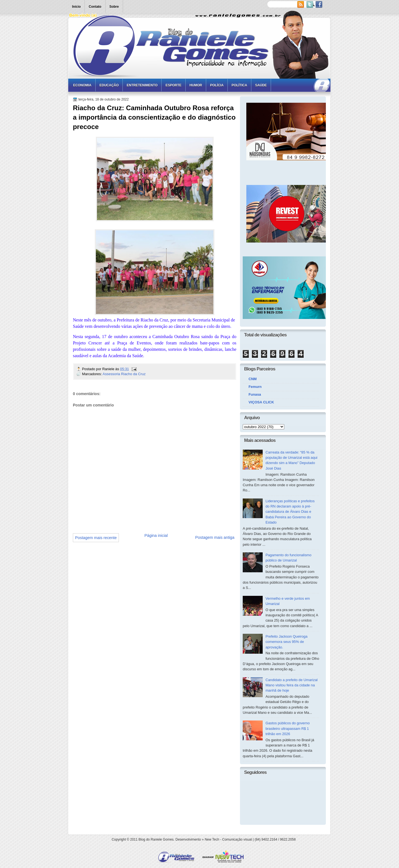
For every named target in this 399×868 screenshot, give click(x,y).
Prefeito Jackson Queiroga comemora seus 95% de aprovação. (287, 642)
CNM (253, 379)
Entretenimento (142, 85)
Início (76, 7)
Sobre (114, 7)
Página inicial (156, 535)
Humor (196, 85)
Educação (109, 85)
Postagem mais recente (96, 538)
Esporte (173, 85)
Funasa (255, 394)
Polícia (217, 85)
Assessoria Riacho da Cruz (124, 374)
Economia (82, 85)
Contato (95, 7)
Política (239, 85)
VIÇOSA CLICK (261, 402)
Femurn (255, 387)
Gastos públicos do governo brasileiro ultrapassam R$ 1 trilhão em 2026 (287, 728)
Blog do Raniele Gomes (156, 839)
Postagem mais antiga (215, 537)
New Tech (212, 839)
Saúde (261, 85)
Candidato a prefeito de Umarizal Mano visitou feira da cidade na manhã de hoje (291, 685)
